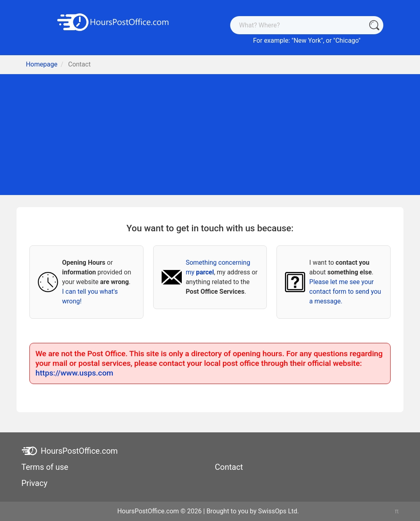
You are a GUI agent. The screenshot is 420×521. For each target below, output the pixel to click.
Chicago (347, 40)
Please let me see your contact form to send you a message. (345, 292)
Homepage (42, 64)
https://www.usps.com (74, 373)
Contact (229, 467)
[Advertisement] (210, 135)
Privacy (34, 483)
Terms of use (45, 467)
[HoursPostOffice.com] (113, 22)
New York (307, 40)
